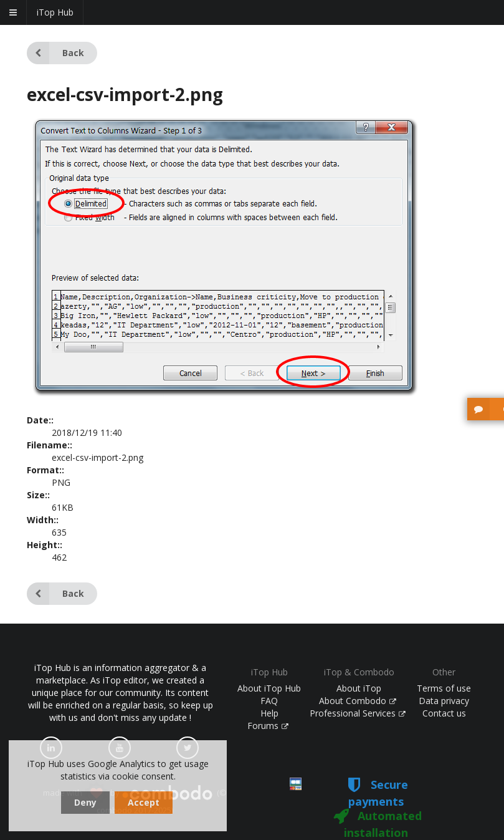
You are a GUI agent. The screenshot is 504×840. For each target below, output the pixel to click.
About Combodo (358, 701)
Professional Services (358, 713)
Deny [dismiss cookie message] (85, 802)
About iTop (359, 688)
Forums (268, 726)
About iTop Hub (269, 688)
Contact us (444, 713)
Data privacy (444, 701)
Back (55, 53)
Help (269, 713)
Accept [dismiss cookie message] (144, 802)
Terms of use (444, 688)
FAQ (269, 701)
